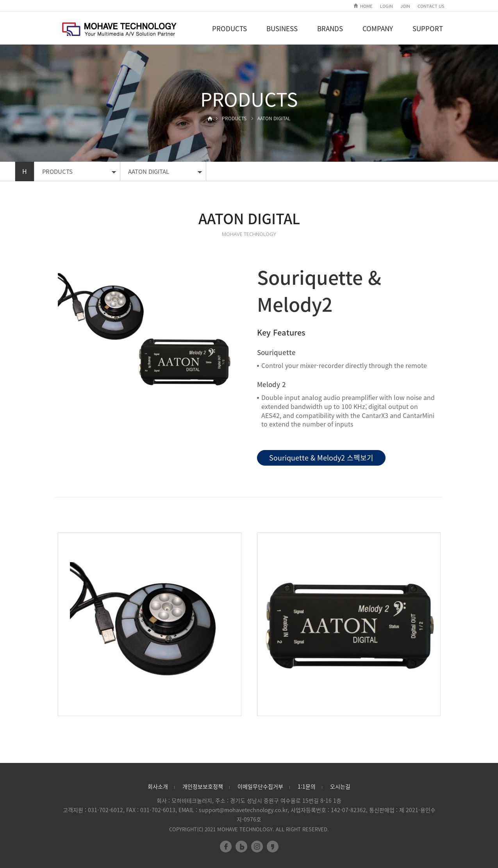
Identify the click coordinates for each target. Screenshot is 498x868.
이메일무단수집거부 (260, 786)
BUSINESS (282, 28)
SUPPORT (428, 28)
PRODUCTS (229, 28)
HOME (366, 6)
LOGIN (386, 6)
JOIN (405, 6)
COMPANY (378, 28)
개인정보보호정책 (203, 786)
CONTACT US (431, 6)
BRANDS (330, 28)
